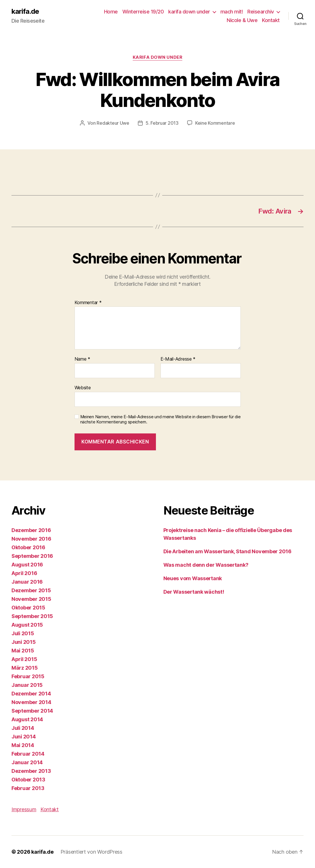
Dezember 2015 (31, 590)
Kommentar (88, 303)
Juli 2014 (23, 728)
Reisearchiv (261, 12)
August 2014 (27, 719)
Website (83, 388)
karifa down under (189, 12)
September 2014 (32, 711)
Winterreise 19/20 (143, 12)
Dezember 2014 (31, 694)
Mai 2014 (23, 745)
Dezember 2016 (31, 530)
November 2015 (31, 599)
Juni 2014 (24, 737)
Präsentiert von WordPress (91, 852)
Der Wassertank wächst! (194, 592)
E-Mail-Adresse (178, 359)
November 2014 (31, 702)
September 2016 (32, 556)
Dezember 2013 (31, 771)
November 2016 (31, 539)
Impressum (24, 809)
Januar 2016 (27, 582)
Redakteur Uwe (113, 123)
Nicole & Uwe (242, 20)
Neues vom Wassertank (193, 578)
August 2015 (27, 625)
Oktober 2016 (28, 547)
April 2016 (24, 573)
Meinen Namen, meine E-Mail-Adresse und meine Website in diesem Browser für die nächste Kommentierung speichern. (161, 420)
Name (82, 359)
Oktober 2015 (28, 608)
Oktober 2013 (28, 780)
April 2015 (24, 659)
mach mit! (232, 12)
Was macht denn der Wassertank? (206, 565)
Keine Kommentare (215, 123)
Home (111, 12)
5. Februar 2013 (162, 123)
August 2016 (27, 565)
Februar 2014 (28, 754)
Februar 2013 (28, 788)
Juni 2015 (24, 642)
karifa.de (25, 11)
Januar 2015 (27, 685)
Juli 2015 (23, 633)
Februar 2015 (28, 676)
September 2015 (32, 616)
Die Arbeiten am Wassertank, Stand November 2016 (227, 551)
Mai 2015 (23, 651)
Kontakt (271, 20)
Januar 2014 (27, 762)
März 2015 (25, 668)
